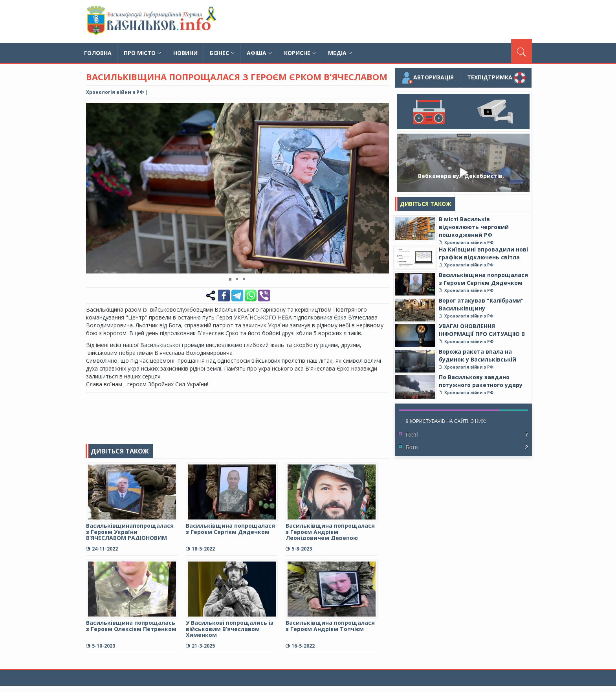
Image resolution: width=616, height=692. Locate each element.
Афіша (259, 53)
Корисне (300, 53)
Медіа (340, 53)
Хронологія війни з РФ (115, 92)
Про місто (142, 53)
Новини (185, 53)
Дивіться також (426, 204)
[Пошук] (522, 51)
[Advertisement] (389, 22)
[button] (382, 110)
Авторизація (428, 78)
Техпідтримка (496, 78)
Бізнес (222, 53)
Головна (98, 53)
